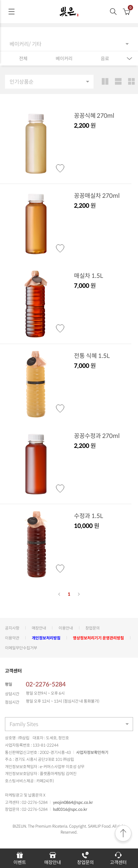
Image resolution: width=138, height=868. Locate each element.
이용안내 (66, 628)
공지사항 (12, 628)
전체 (23, 59)
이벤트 (20, 858)
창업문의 (93, 628)
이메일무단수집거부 (21, 648)
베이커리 (64, 59)
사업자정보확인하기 (92, 752)
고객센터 (118, 858)
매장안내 (39, 628)
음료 (105, 59)
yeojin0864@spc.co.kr (73, 802)
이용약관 (12, 638)
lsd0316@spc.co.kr (70, 809)
